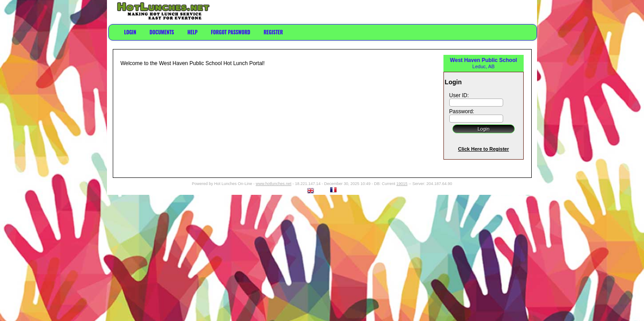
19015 (402, 184)
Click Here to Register (484, 149)
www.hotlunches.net (274, 184)
